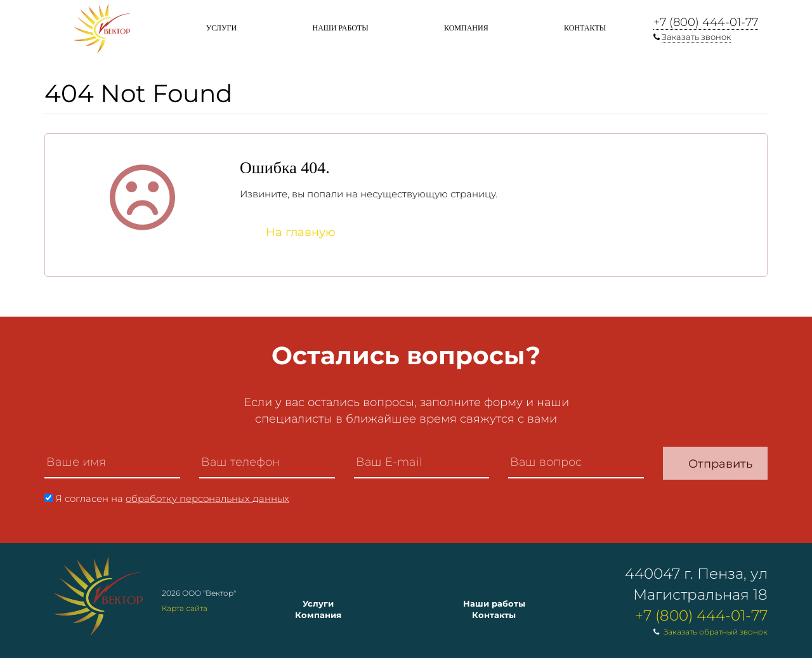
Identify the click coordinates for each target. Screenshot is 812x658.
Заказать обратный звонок (716, 632)
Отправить (720, 464)
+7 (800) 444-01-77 (706, 22)
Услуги (221, 28)
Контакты (585, 28)
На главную (301, 232)
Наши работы (340, 28)
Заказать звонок (696, 37)
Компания (466, 28)
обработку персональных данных (207, 498)
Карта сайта (185, 608)
